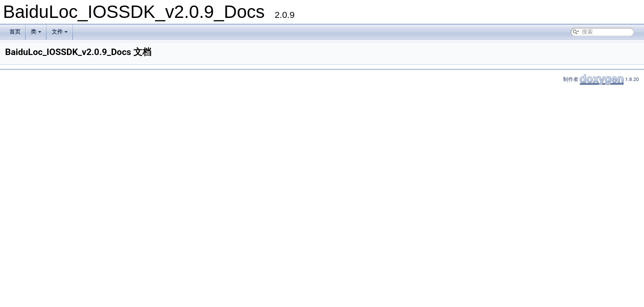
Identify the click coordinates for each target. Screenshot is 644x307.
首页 (15, 32)
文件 (60, 32)
